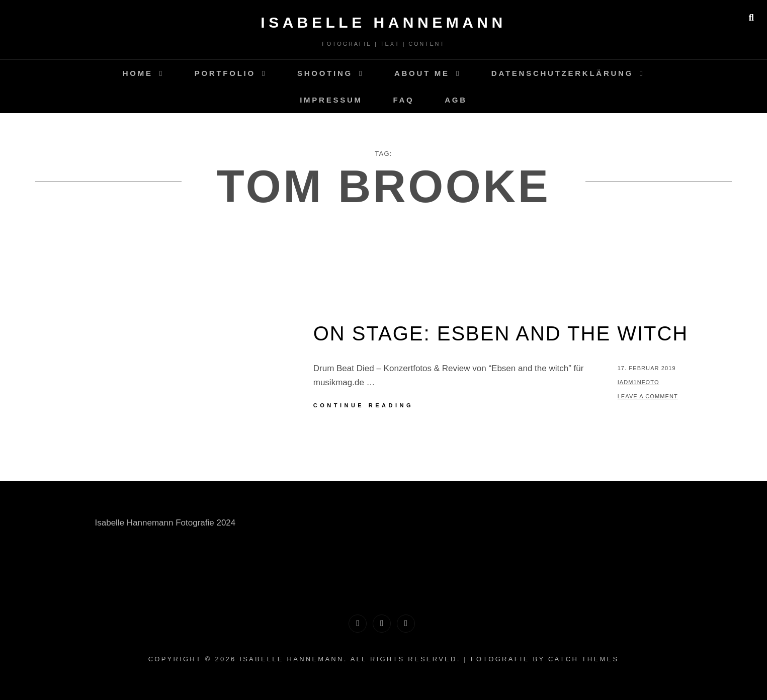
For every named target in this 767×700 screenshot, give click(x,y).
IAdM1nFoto (638, 382)
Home (138, 73)
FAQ (403, 100)
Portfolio (225, 73)
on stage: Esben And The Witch (501, 333)
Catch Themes (583, 659)
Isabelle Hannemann (383, 22)
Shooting (325, 73)
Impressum (331, 100)
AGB (456, 100)
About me (422, 73)
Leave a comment (648, 396)
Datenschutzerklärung (562, 73)
